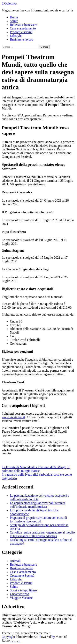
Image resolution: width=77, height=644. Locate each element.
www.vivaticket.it (13, 417)
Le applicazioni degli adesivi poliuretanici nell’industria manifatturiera (37, 505)
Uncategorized (19, 594)
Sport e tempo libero (23, 590)
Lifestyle (16, 36)
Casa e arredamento (23, 28)
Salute (14, 21)
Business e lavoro (21, 39)
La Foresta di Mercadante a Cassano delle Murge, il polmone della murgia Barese (36, 469)
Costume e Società (22, 576)
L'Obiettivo (9, 3)
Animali (15, 561)
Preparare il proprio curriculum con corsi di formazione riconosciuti (38, 519)
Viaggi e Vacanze (21, 598)
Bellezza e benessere (23, 25)
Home (14, 17)
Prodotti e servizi (21, 32)
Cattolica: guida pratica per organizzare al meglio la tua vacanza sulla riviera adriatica (42, 534)
